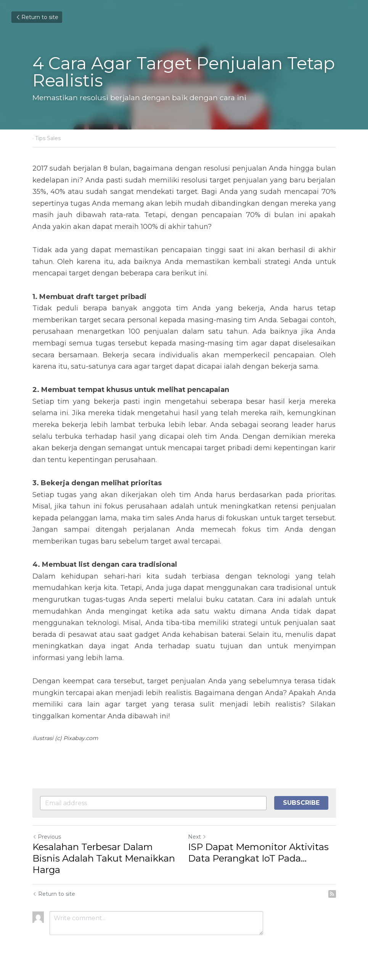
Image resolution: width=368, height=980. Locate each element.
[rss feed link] (332, 894)
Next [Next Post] (197, 837)
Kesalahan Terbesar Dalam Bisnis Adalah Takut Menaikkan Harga (104, 858)
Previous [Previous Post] (47, 837)
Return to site (37, 17)
